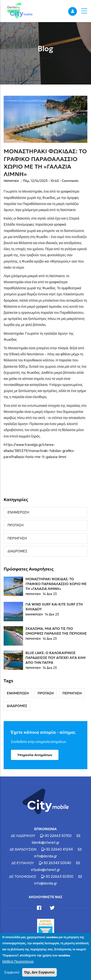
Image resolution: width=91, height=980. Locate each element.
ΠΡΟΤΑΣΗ (16, 525)
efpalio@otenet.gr (45, 870)
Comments (70, 181)
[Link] (18, 11)
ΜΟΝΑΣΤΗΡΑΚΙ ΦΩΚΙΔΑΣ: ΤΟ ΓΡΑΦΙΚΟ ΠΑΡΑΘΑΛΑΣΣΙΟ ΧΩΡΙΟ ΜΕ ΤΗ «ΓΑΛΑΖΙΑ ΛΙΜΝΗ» (56, 584)
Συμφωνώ (12, 976)
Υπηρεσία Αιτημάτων (35, 755)
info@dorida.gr (46, 856)
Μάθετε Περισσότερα (18, 966)
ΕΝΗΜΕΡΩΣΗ (18, 512)
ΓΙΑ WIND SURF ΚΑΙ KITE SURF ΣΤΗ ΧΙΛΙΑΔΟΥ (54, 607)
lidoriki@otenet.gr (46, 843)
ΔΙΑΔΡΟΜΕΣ (17, 551)
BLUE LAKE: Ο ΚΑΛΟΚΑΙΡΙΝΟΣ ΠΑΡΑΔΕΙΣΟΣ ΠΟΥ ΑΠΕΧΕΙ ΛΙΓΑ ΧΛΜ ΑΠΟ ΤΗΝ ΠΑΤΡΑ (55, 658)
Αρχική (45, 58)
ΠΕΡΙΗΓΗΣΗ (11, 181)
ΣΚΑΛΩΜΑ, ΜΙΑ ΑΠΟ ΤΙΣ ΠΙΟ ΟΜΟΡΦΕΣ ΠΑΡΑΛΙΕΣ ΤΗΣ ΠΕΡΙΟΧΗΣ (56, 631)
